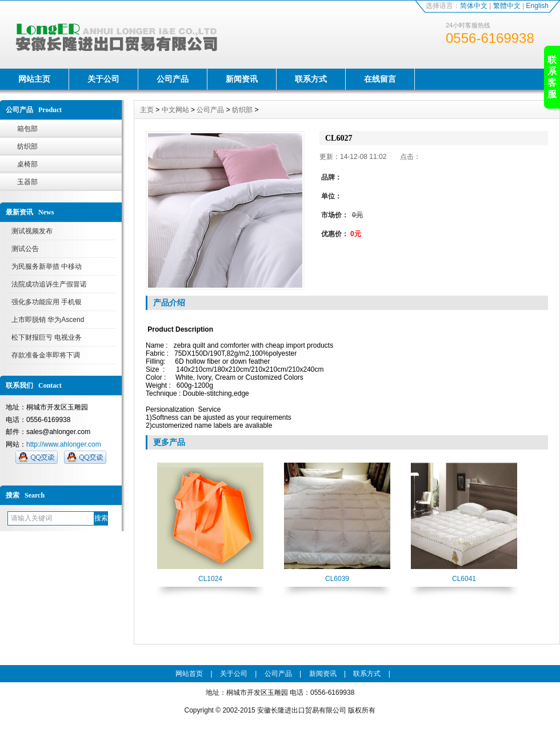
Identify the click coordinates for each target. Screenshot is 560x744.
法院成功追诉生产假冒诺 (49, 284)
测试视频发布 (32, 231)
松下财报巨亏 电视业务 (47, 337)
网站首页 (189, 674)
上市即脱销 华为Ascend (48, 320)
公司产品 (173, 79)
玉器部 (27, 182)
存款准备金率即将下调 (46, 355)
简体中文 (474, 6)
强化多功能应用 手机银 (47, 302)
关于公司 (103, 79)
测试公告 (25, 249)
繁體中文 (507, 6)
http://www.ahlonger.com (64, 444)
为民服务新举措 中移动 (47, 266)
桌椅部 (27, 164)
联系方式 (311, 79)
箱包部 (27, 129)
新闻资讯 (242, 79)
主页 (147, 110)
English (537, 6)
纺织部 (27, 146)
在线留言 (380, 79)
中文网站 (175, 110)
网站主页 (34, 79)
